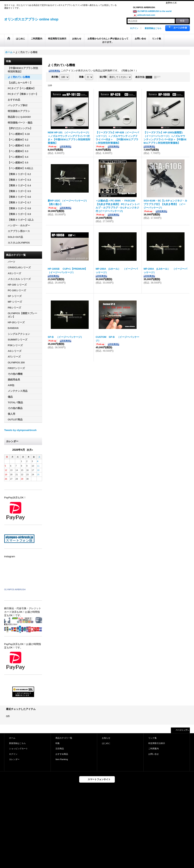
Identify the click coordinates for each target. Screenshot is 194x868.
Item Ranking (62, 759)
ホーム (12, 738)
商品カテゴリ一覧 (64, 738)
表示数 (55, 77)
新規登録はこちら (153, 28)
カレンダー (14, 759)
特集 (58, 743)
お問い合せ (154, 754)
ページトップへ (182, 730)
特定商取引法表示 (157, 743)
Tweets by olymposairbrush (20, 430)
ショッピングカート (18, 749)
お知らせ (106, 738)
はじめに (106, 743)
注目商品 (60, 749)
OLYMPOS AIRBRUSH (15, 589)
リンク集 (153, 738)
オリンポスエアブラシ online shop (31, 19)
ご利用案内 (154, 749)
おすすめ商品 (62, 754)
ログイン (134, 28)
